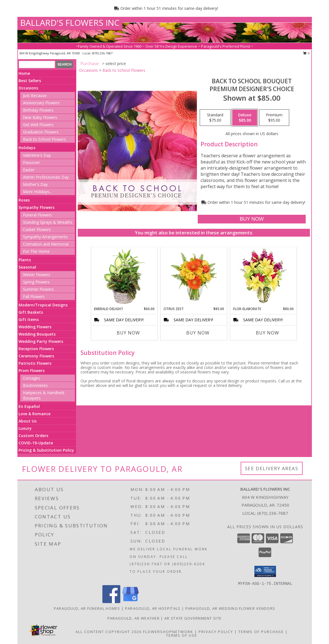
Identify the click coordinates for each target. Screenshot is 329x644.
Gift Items (29, 319)
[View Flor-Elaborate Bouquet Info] (263, 277)
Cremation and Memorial (46, 244)
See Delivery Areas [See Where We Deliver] (272, 468)
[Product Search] (37, 64)
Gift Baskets (31, 312)
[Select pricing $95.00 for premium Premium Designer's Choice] (274, 118)
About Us (27, 421)
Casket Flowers (37, 229)
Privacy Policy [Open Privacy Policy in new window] (216, 632)
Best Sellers (30, 81)
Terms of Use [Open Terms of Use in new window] (182, 635)
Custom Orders (33, 436)
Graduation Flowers (41, 132)
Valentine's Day (37, 155)
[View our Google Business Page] (130, 602)
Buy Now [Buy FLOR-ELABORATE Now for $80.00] (267, 333)
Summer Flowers (38, 289)
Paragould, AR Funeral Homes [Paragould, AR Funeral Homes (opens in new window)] (87, 608)
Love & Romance (34, 414)
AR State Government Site (193, 618)
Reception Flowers (36, 349)
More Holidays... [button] (37, 192)
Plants (25, 260)
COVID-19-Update (36, 443)
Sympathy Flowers (36, 207)
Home (24, 73)
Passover (31, 162)
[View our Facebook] (111, 602)
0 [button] (306, 53)
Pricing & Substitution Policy (46, 450)
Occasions (28, 88)
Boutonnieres (35, 385)
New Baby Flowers (40, 117)
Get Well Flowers (38, 125)
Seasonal (27, 267)
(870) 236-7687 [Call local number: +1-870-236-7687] (102, 53)
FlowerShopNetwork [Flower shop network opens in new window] (168, 632)
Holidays (27, 148)
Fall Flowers (34, 296)
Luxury (25, 428)
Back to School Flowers (44, 139)
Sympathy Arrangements (45, 237)
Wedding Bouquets (37, 334)
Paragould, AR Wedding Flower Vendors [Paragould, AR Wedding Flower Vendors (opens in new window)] (230, 608)
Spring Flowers (36, 282)
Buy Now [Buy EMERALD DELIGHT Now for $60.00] (128, 333)
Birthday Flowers (38, 110)
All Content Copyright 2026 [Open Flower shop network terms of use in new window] (109, 632)
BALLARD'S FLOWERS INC (70, 23)
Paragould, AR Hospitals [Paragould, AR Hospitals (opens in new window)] (153, 608)
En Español (29, 406)
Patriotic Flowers (35, 363)
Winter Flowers (37, 275)
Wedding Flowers (35, 327)
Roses (24, 200)
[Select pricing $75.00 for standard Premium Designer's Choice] (215, 118)
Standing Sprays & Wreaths (48, 222)
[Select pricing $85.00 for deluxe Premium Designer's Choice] (245, 118)
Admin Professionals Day (46, 177)
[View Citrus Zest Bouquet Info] (194, 277)
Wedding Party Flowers (41, 341)
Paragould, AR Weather (134, 618)
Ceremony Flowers (36, 356)
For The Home (36, 251)
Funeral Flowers (37, 215)
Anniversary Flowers (41, 103)
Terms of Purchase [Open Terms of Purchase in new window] (261, 632)
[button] (265, 571)
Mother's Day (35, 184)
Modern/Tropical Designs (43, 305)
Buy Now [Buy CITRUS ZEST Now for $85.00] (198, 333)
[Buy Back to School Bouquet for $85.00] (252, 219)
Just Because (35, 95)
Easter (29, 170)
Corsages (32, 378)
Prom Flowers (32, 371)
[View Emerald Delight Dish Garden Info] (124, 277)
